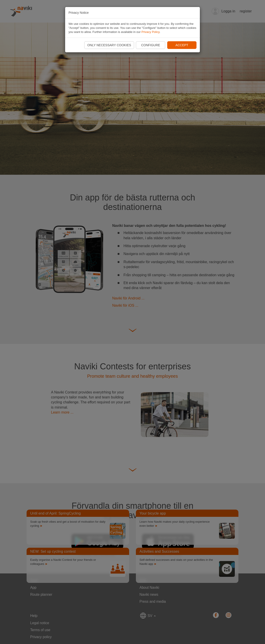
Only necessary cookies (109, 45)
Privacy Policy (151, 32)
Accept (182, 45)
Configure (151, 45)
